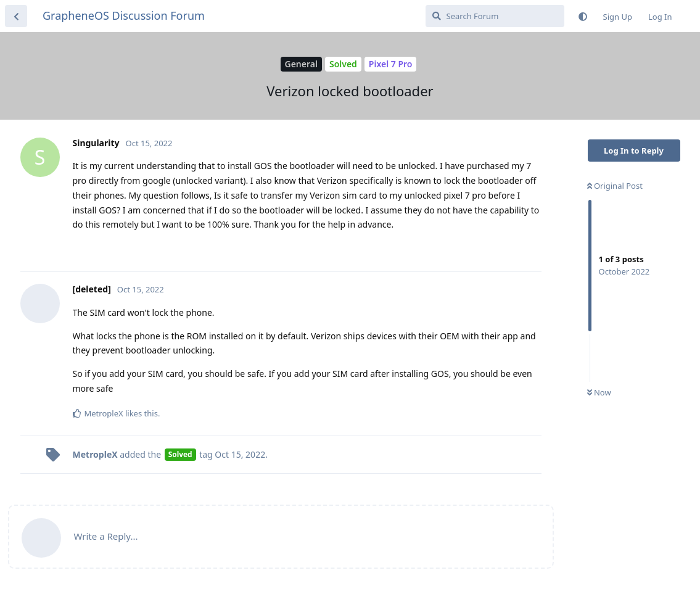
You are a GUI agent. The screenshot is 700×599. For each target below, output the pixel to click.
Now (599, 392)
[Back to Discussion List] (16, 16)
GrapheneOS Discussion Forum (124, 15)
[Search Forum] (495, 16)
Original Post (615, 186)
